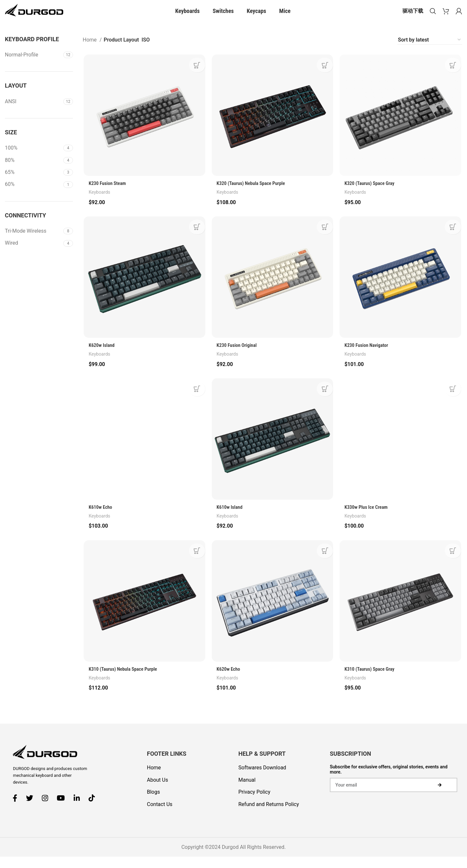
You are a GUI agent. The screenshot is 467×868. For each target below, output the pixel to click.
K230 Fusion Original (238, 357)
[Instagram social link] (47, 809)
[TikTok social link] (94, 809)
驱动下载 (413, 16)
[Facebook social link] (17, 809)
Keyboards (99, 203)
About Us (157, 791)
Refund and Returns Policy (269, 815)
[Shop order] (430, 50)
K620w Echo (229, 682)
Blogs (153, 803)
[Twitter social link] (32, 809)
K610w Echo (100, 520)
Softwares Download (262, 779)
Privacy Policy (254, 803)
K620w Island (102, 357)
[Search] (433, 16)
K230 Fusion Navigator (368, 357)
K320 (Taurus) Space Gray (371, 195)
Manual (247, 791)
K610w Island (230, 520)
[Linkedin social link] (79, 809)
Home (90, 50)
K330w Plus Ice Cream (368, 520)
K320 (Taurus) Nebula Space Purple (253, 195)
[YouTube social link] (63, 809)
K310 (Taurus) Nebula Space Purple (124, 682)
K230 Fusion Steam (108, 195)
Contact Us (160, 815)
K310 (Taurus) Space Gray (371, 682)
